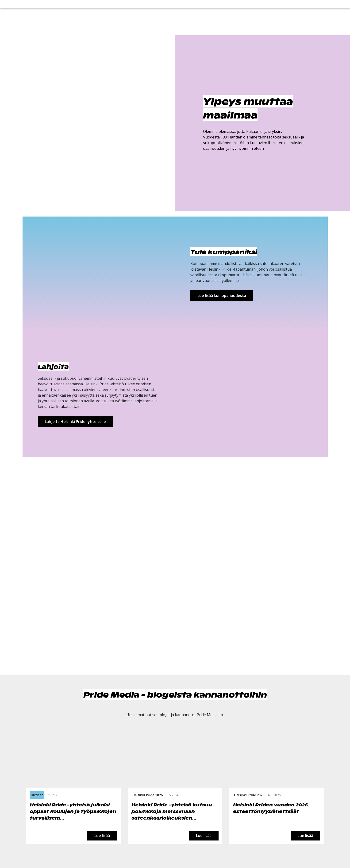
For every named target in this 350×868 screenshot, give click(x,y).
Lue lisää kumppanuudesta (222, 296)
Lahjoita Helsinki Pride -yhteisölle (75, 422)
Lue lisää (102, 835)
